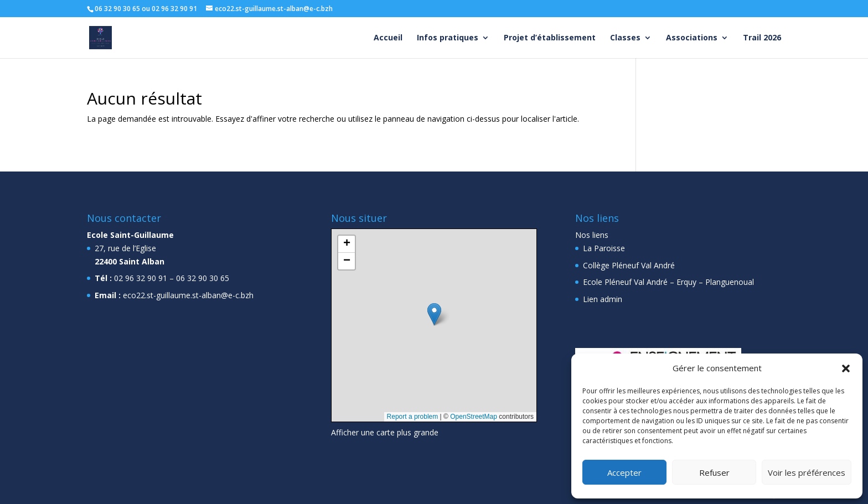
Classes (625, 38)
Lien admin (603, 299)
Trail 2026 (762, 38)
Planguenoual (730, 282)
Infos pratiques (448, 38)
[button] (846, 368)
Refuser (714, 472)
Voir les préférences (807, 472)
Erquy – (690, 282)
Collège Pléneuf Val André (629, 265)
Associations (692, 38)
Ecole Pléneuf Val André (625, 282)
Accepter (624, 472)
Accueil (388, 38)
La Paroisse (604, 248)
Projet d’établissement (550, 38)
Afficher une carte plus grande (385, 432)
